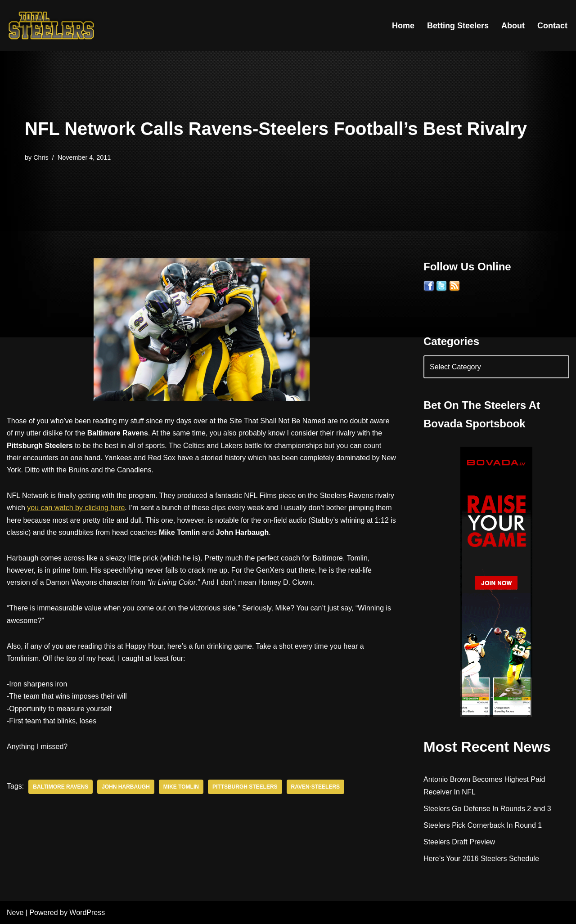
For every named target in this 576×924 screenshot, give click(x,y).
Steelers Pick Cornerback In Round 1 (483, 825)
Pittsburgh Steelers (245, 787)
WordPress (87, 913)
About (513, 26)
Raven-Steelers (315, 787)
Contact (552, 26)
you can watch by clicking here (76, 508)
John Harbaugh (126, 787)
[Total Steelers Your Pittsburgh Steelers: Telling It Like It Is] (52, 25)
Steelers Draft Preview (459, 842)
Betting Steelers (458, 26)
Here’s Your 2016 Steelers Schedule (481, 859)
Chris (41, 157)
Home (403, 26)
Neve (15, 913)
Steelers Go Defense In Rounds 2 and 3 (487, 809)
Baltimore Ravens (61, 787)
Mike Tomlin (181, 787)
